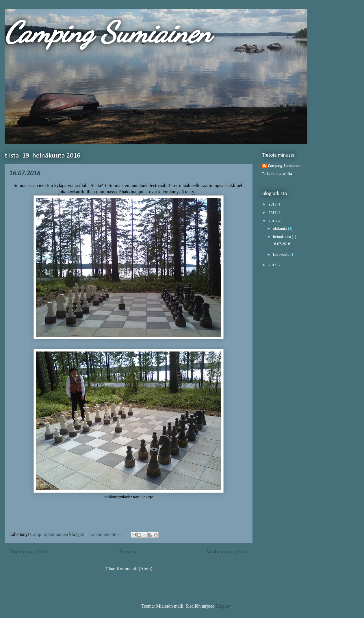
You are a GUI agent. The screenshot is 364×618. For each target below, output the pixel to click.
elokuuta (281, 229)
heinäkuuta (282, 237)
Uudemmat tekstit (29, 551)
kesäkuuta (282, 255)
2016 (273, 221)
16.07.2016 (25, 173)
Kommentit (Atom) (134, 569)
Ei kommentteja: (106, 534)
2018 (273, 205)
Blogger (223, 606)
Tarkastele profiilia (277, 174)
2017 (273, 213)
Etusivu (128, 551)
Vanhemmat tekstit (227, 551)
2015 (273, 265)
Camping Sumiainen (108, 32)
